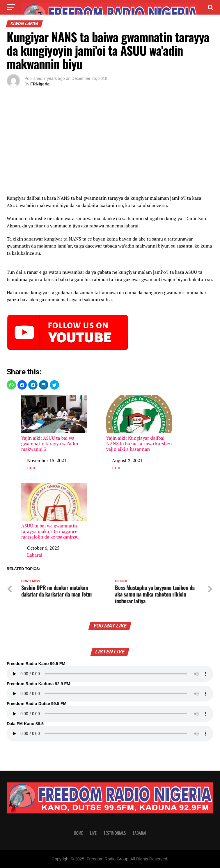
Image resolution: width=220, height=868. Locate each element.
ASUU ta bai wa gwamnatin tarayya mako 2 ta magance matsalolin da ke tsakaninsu (54, 512)
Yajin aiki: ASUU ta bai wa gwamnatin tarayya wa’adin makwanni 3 (54, 424)
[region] (110, 146)
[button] (11, 385)
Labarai (35, 555)
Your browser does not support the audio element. (110, 674)
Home (78, 833)
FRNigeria (40, 84)
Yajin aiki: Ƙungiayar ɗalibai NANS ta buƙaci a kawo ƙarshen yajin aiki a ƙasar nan (139, 424)
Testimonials (115, 833)
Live (93, 833)
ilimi (32, 467)
